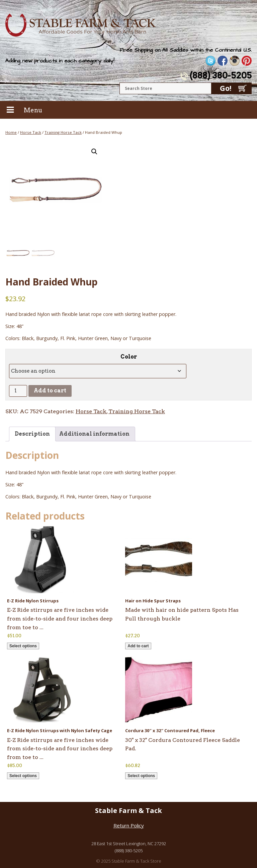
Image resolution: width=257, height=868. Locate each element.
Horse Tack (31, 132)
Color (129, 357)
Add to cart (50, 391)
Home (11, 132)
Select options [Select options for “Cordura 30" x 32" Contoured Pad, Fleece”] (141, 776)
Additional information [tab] (94, 434)
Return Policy (129, 825)
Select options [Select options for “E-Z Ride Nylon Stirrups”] (23, 646)
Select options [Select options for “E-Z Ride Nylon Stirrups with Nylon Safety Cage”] (23, 776)
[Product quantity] (18, 391)
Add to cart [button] (138, 646)
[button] (94, 152)
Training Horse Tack (63, 132)
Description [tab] (32, 434)
